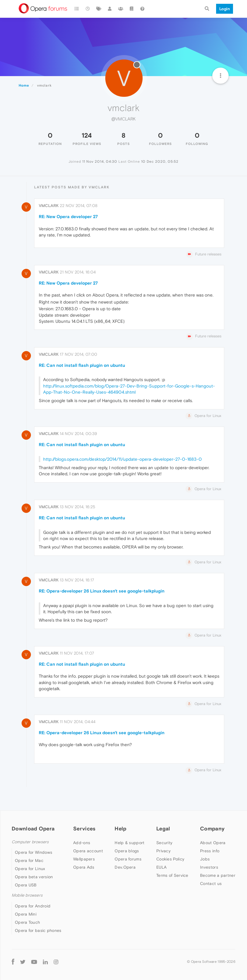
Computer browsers (30, 842)
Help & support (129, 843)
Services (84, 829)
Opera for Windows (34, 852)
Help (120, 829)
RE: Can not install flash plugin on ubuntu (82, 365)
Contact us (211, 883)
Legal (163, 829)
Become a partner (218, 875)
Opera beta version (34, 877)
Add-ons (82, 843)
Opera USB (26, 885)
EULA (161, 867)
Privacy (163, 851)
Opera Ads (84, 867)
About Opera (213, 843)
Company (212, 829)
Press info (210, 851)
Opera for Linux (30, 869)
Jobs (205, 859)
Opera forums (128, 859)
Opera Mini (26, 914)
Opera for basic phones (38, 930)
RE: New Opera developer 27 (68, 216)
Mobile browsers (27, 895)
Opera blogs (127, 851)
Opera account (88, 851)
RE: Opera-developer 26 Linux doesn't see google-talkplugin (102, 591)
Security (164, 843)
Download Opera (33, 829)
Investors (209, 867)
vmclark (49, 206)
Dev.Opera (125, 867)
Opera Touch (27, 922)
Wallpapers (84, 859)
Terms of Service (172, 875)
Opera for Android (33, 906)
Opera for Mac (29, 860)
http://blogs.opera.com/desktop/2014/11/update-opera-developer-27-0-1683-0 (122, 459)
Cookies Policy (170, 859)
